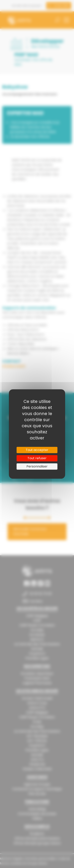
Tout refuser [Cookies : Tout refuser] (37, 458)
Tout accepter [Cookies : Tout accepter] (37, 450)
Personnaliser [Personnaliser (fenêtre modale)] (37, 466)
